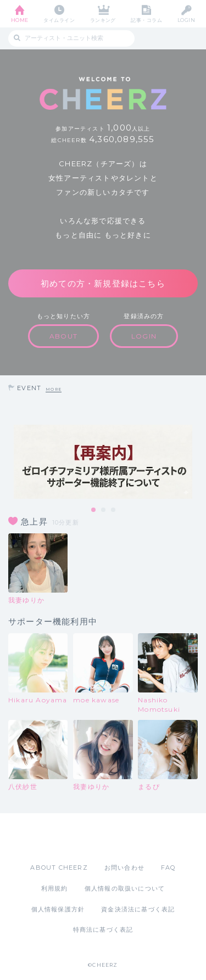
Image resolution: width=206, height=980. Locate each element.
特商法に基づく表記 (103, 930)
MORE (54, 389)
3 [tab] (114, 510)
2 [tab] (104, 510)
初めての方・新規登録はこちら (103, 283)
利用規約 (55, 888)
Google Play (131, 838)
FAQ (168, 868)
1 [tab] (94, 510)
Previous (11, 462)
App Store (73, 838)
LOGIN (186, 20)
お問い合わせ (124, 868)
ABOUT (63, 336)
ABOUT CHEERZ (59, 868)
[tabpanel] (103, 462)
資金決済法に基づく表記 (138, 909)
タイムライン (59, 20)
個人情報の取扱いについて (125, 888)
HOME (20, 20)
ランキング (103, 20)
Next (195, 462)
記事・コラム (146, 20)
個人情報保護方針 (58, 909)
